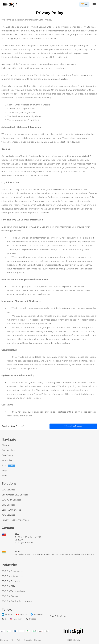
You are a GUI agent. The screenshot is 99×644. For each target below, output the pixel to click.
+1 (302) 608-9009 (24, 543)
